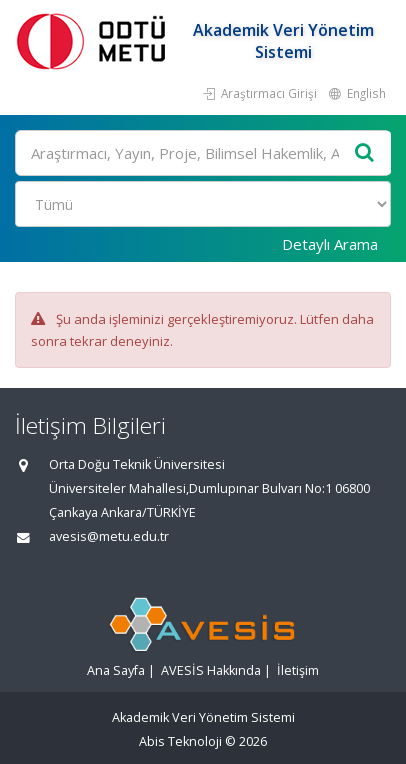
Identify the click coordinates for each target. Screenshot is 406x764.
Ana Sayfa (116, 670)
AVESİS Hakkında (211, 670)
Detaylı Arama (330, 244)
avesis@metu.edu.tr (109, 536)
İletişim (298, 670)
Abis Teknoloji (180, 741)
